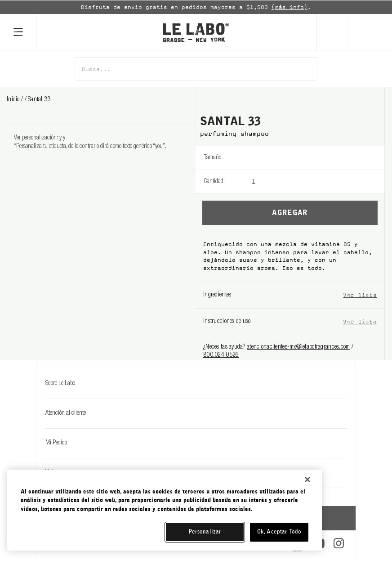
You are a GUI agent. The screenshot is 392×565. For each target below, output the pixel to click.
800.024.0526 (221, 355)
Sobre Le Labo (196, 384)
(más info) (290, 7)
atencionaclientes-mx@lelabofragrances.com (298, 347)
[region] (165, 510)
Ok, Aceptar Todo (279, 532)
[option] (196, 7)
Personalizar (205, 532)
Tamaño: (213, 158)
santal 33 (39, 100)
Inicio (14, 100)
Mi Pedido (196, 443)
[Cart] (370, 32)
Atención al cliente (196, 413)
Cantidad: (214, 182)
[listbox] (318, 158)
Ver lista (360, 295)
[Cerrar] (307, 480)
